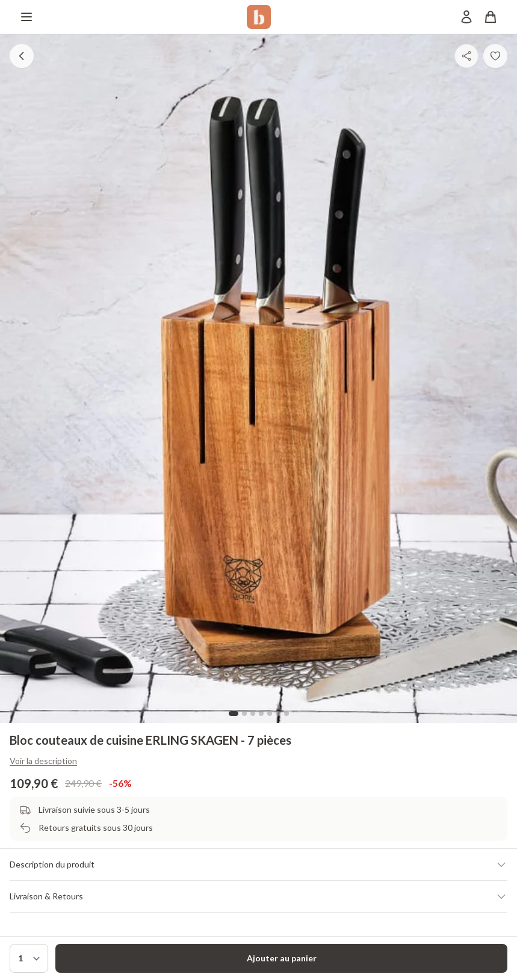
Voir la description (43, 761)
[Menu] (26, 17)
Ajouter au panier (282, 958)
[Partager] (466, 56)
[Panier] (491, 17)
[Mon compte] (466, 17)
